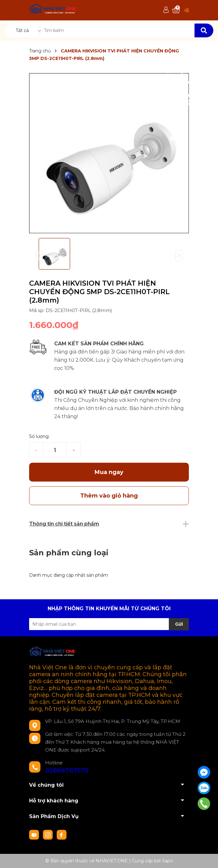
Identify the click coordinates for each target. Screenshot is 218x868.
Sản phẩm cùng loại (69, 553)
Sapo (167, 861)
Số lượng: (39, 436)
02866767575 (67, 770)
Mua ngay (109, 472)
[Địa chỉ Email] (109, 624)
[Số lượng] (55, 450)
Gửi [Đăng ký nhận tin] (179, 624)
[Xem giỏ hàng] (176, 10)
